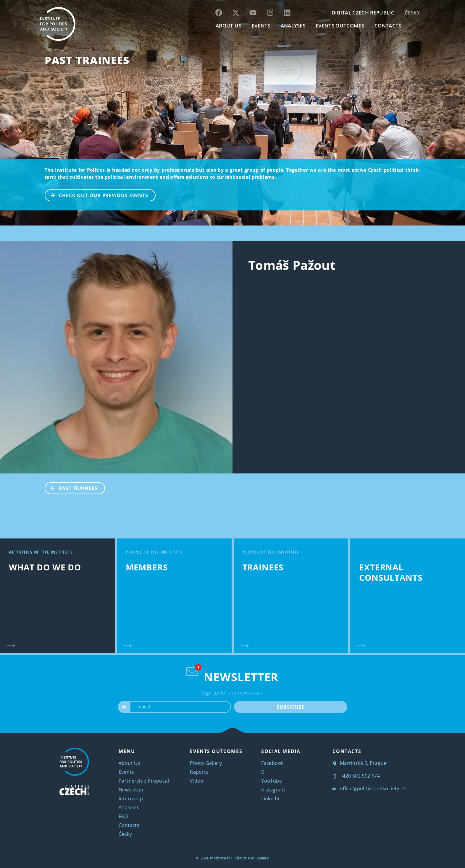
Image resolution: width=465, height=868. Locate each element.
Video (197, 781)
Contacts (129, 825)
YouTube (272, 781)
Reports (199, 772)
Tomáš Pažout (292, 265)
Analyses (293, 26)
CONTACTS (388, 26)
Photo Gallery (206, 763)
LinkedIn (271, 799)
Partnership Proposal (144, 781)
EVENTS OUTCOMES (340, 26)
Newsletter (131, 790)
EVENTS (261, 26)
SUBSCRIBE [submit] (291, 707)
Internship (131, 799)
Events (126, 772)
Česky (412, 13)
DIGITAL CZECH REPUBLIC (363, 13)
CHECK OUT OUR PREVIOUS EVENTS (97, 195)
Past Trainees (87, 60)
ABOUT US (229, 26)
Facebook (272, 763)
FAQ (123, 816)
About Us (129, 763)
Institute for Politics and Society (239, 858)
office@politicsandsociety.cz (369, 788)
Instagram (273, 790)
